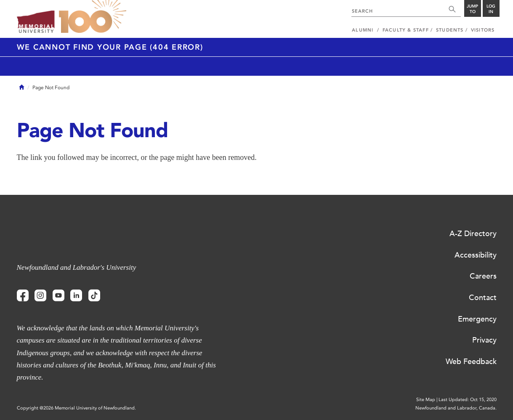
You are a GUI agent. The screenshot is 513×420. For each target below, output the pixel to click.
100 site (93, 17)
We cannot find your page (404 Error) (110, 47)
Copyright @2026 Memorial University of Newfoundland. (76, 408)
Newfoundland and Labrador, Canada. (456, 408)
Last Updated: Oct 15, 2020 (468, 400)
